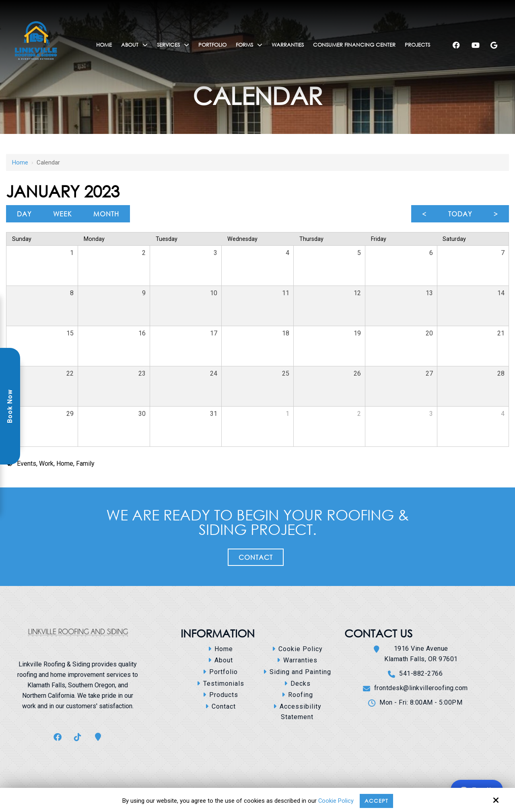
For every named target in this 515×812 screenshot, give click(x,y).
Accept (377, 800)
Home (20, 162)
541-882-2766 (421, 673)
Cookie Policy (335, 801)
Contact (256, 557)
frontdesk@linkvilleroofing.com (421, 688)
